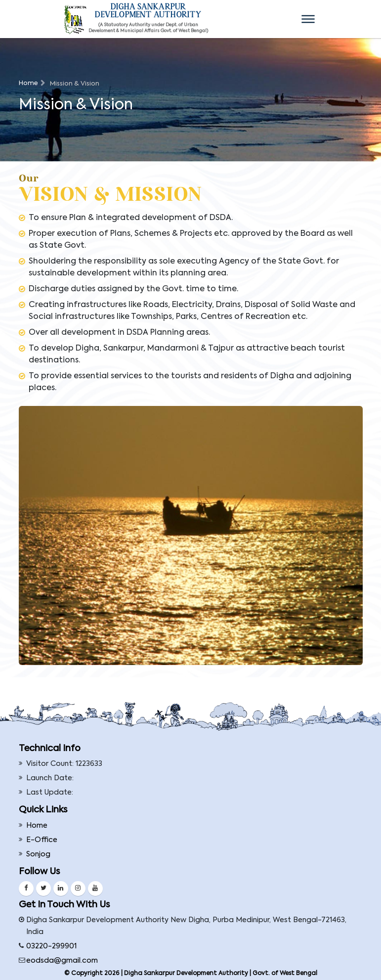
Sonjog (38, 854)
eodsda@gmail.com (62, 961)
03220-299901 (51, 946)
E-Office (42, 840)
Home (28, 83)
